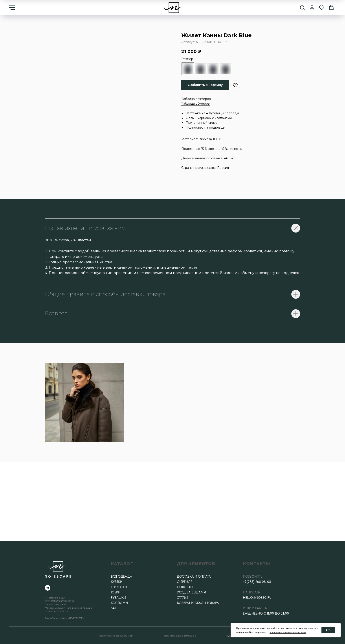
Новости (185, 587)
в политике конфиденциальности (288, 632)
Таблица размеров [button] (196, 99)
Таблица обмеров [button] (195, 104)
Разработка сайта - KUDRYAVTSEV (65, 618)
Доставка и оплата (194, 577)
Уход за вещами (191, 592)
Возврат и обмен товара (198, 603)
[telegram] (48, 588)
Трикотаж (119, 587)
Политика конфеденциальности (116, 636)
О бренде (185, 582)
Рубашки (118, 598)
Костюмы (119, 603)
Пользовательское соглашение (180, 636)
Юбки (116, 592)
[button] (302, 7)
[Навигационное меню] (12, 8)
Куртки (117, 582)
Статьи (183, 598)
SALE (115, 608)
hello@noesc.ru (257, 598)
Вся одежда (121, 577)
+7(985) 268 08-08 (257, 582)
